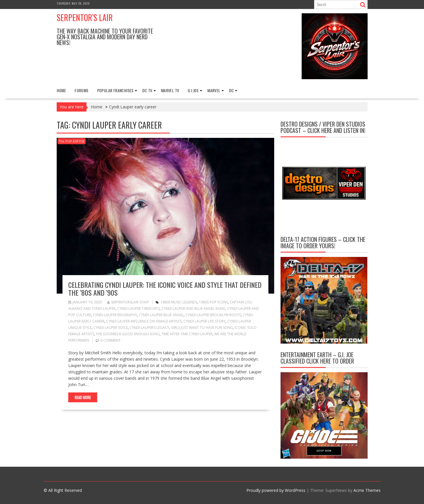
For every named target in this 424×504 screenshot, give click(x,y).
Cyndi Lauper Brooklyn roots (213, 315)
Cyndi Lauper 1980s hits (138, 308)
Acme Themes (367, 490)
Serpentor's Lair (85, 17)
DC (232, 90)
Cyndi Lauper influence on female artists (144, 321)
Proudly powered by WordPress (276, 490)
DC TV (147, 90)
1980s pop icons (213, 302)
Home (61, 90)
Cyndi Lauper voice (111, 328)
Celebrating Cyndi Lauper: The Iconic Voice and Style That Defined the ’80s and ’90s (165, 288)
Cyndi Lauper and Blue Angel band (193, 308)
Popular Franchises (115, 90)
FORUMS (81, 90)
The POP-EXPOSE (72, 141)
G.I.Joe (193, 90)
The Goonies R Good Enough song (128, 334)
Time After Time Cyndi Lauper (187, 334)
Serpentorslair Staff (128, 302)
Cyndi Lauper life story (204, 321)
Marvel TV (170, 90)
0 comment (110, 340)
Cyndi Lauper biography (115, 315)
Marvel (214, 90)
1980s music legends (179, 302)
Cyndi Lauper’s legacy (149, 328)
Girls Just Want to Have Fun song (202, 328)
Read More (83, 397)
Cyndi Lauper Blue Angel (161, 315)
